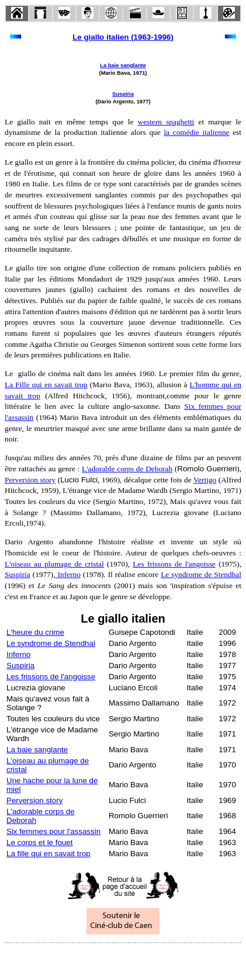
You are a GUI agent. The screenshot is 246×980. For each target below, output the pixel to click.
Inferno (68, 574)
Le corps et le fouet (39, 842)
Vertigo (205, 480)
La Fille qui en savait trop (46, 385)
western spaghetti (166, 122)
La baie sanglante (123, 65)
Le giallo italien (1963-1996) (123, 37)
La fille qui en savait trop (48, 854)
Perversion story (30, 480)
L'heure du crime (35, 632)
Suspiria (123, 94)
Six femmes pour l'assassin (53, 831)
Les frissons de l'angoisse (174, 564)
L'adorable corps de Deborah (127, 469)
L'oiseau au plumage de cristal (54, 564)
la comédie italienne (196, 132)
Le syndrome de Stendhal (201, 574)
